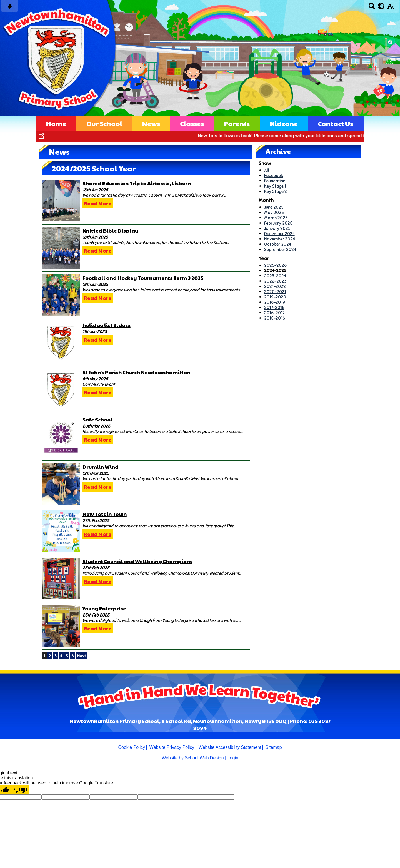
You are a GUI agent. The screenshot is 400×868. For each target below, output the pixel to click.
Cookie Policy (132, 747)
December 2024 (279, 234)
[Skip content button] (10, 8)
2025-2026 (275, 265)
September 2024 (280, 249)
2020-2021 (275, 292)
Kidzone (284, 123)
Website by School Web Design (193, 758)
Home (56, 123)
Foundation (275, 181)
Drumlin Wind (101, 467)
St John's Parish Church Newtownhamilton (136, 372)
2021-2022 (275, 286)
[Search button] (372, 8)
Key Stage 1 (275, 186)
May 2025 (274, 212)
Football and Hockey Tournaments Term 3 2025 (143, 278)
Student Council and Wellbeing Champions (137, 561)
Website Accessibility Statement (230, 747)
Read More (98, 203)
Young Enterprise (104, 608)
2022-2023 (275, 281)
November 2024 (280, 239)
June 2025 (274, 207)
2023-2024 (275, 276)
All (267, 170)
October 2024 (278, 244)
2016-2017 (274, 313)
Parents (237, 123)
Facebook (274, 175)
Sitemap (274, 747)
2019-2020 (275, 297)
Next (82, 656)
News (151, 123)
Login (233, 758)
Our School (104, 123)
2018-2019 (275, 302)
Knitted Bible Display (110, 230)
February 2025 (278, 223)
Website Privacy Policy (172, 747)
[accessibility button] (390, 8)
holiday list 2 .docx (107, 325)
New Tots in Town (105, 514)
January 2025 (277, 228)
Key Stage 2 (276, 191)
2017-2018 (274, 307)
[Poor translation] (20, 790)
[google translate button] (381, 6)
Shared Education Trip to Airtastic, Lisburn (137, 183)
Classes (192, 123)
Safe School (97, 419)
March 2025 (276, 218)
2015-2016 (275, 318)
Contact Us (335, 123)
